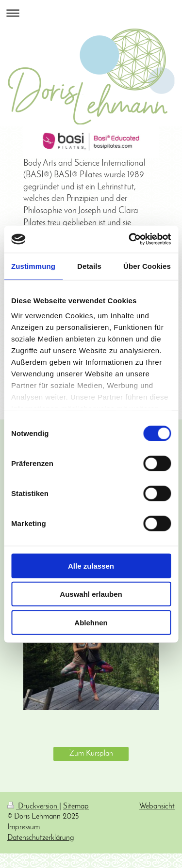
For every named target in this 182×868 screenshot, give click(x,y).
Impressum (24, 827)
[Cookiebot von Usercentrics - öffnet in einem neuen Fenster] (130, 239)
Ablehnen (91, 622)
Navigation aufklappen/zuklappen (91, 13)
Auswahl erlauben (91, 594)
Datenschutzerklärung (41, 838)
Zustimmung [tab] (33, 266)
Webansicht (157, 806)
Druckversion (33, 806)
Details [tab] (89, 266)
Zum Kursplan (91, 754)
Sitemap (76, 806)
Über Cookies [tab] (147, 266)
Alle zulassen (91, 566)
